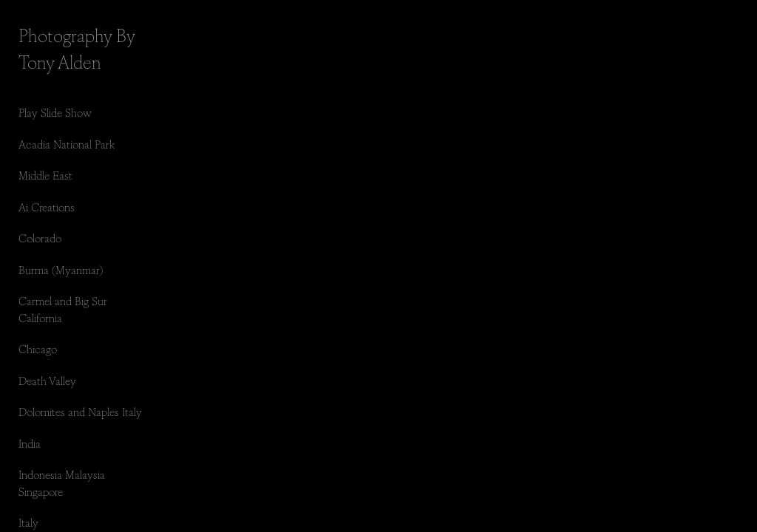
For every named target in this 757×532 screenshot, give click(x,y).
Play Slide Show (55, 112)
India (30, 443)
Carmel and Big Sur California (63, 309)
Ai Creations (47, 207)
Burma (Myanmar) (61, 269)
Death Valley (47, 380)
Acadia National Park (67, 144)
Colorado (40, 238)
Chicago (38, 348)
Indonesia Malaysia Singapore (62, 482)
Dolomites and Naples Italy (80, 411)
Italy (28, 522)
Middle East (45, 175)
